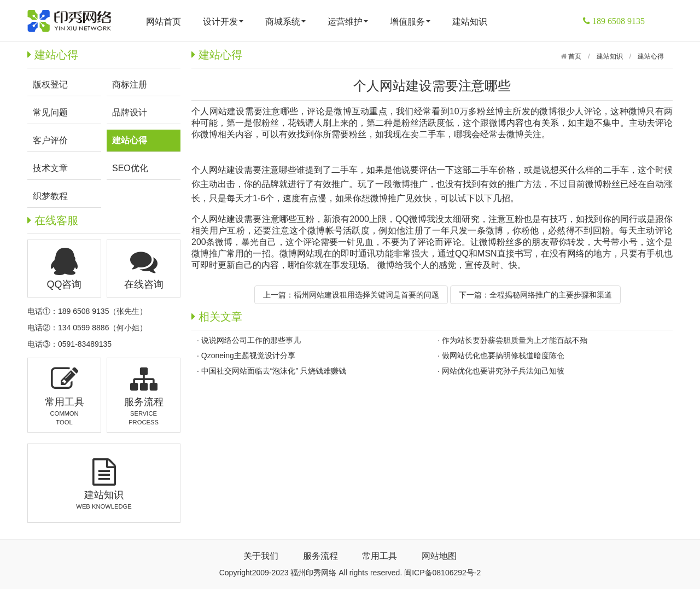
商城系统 (285, 22)
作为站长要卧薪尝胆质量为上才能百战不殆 (515, 340)
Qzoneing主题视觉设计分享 (248, 355)
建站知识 (470, 22)
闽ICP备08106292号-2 (442, 573)
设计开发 (223, 22)
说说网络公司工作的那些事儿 (251, 340)
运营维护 (348, 22)
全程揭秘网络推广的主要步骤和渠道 (551, 295)
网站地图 (439, 556)
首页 (574, 56)
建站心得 (651, 56)
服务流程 (320, 556)
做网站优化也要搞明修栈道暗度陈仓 (503, 355)
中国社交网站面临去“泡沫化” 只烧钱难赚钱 (274, 371)
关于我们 (261, 556)
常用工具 (380, 556)
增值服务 (410, 22)
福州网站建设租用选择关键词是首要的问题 (366, 295)
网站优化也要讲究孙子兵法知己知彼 (503, 371)
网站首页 (164, 22)
